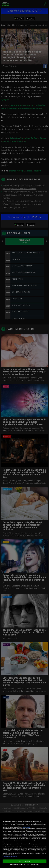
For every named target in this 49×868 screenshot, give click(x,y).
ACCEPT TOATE (24, 861)
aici (23, 836)
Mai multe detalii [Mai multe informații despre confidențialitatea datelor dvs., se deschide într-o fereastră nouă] (26, 827)
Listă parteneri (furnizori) (10, 857)
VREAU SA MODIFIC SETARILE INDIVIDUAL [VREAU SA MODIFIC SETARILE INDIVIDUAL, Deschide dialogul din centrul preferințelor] (24, 864)
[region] (24, 841)
